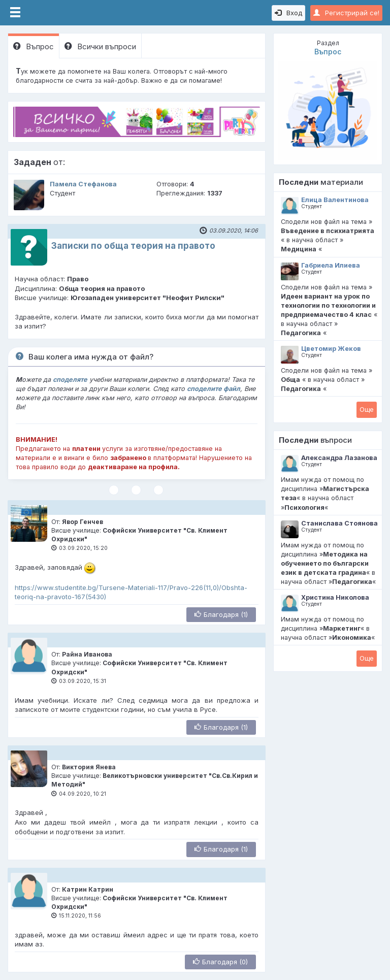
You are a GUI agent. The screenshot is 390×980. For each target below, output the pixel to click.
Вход (288, 13)
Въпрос (34, 46)
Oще (367, 409)
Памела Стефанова (83, 184)
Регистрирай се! (346, 13)
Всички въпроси (100, 46)
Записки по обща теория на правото (133, 246)
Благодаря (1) (221, 614)
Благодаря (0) (220, 962)
